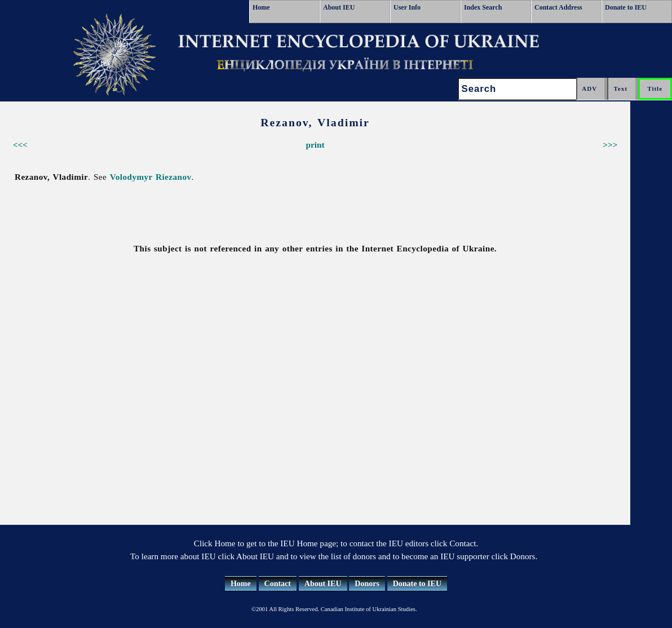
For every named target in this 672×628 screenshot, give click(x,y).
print (315, 145)
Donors (367, 584)
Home (261, 7)
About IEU (339, 7)
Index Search (483, 7)
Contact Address (558, 7)
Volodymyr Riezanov (151, 177)
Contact (278, 584)
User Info (407, 7)
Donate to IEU (626, 7)
